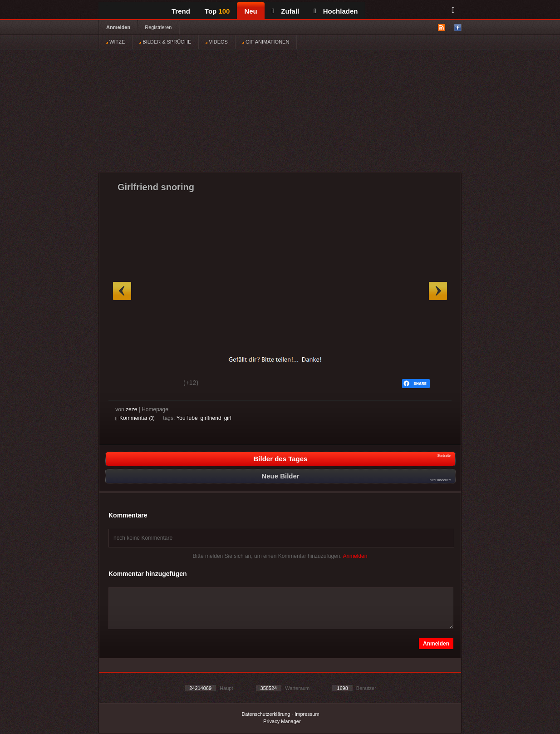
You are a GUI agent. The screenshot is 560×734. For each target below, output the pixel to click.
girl (228, 418)
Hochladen (336, 11)
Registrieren (158, 27)
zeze (131, 409)
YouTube (187, 418)
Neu (251, 11)
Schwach (160, 384)
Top (217, 11)
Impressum (307, 714)
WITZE (115, 42)
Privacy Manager (282, 721)
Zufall (285, 11)
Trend (181, 11)
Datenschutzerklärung (266, 714)
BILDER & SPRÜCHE (165, 42)
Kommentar (135, 418)
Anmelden (118, 27)
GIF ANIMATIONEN (266, 42)
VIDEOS (217, 42)
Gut (125, 384)
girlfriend (211, 418)
